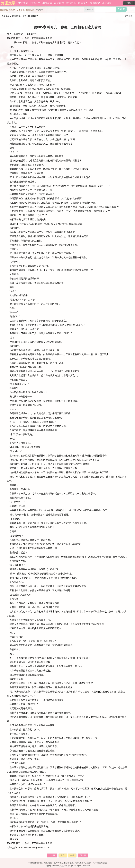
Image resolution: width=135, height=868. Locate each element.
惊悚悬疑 (71, 3)
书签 (72, 855)
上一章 (52, 855)
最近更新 (4, 10)
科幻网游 (59, 3)
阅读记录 (39, 10)
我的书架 (30, 10)
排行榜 (12, 10)
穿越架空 (95, 3)
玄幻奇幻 (23, 3)
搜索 (121, 9)
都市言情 (47, 3)
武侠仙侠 (35, 3)
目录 (63, 855)
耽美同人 (83, 3)
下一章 (83, 855)
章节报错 (128, 16)
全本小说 (21, 10)
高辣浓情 (107, 3)
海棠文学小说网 (66, 866)
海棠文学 (5, 16)
